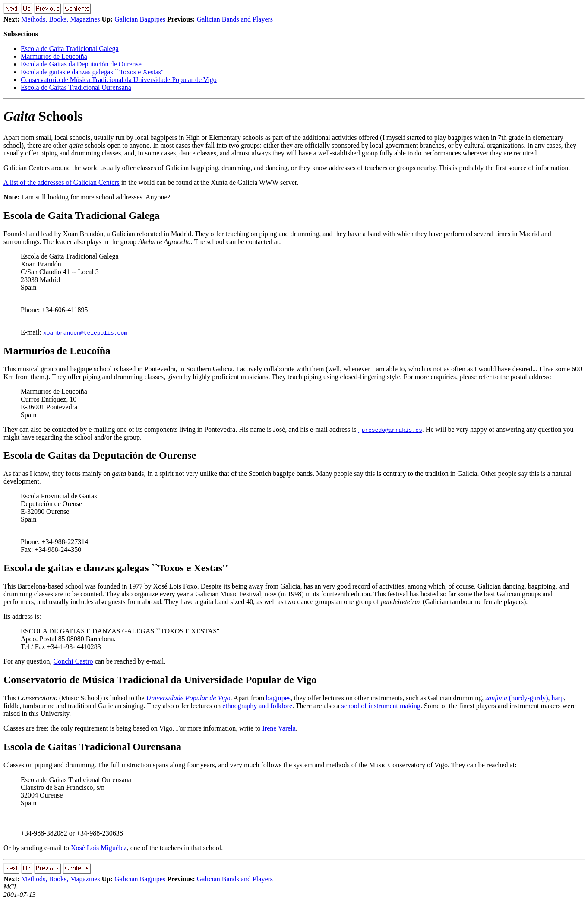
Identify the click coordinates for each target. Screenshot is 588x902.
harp (557, 698)
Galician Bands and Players (235, 19)
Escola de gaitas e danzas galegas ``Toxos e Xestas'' (92, 72)
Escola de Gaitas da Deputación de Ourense (81, 64)
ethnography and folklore (257, 706)
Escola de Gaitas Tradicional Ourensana (76, 87)
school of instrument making (381, 706)
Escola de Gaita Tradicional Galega (70, 49)
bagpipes (278, 698)
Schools (43, 116)
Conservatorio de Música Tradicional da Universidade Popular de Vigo (119, 80)
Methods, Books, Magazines (60, 19)
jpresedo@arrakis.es (390, 430)
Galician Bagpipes (140, 19)
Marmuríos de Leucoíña (54, 56)
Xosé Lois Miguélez (99, 848)
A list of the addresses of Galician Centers (62, 182)
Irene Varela (279, 728)
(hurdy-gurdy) (517, 698)
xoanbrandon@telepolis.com (85, 332)
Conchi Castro (73, 661)
